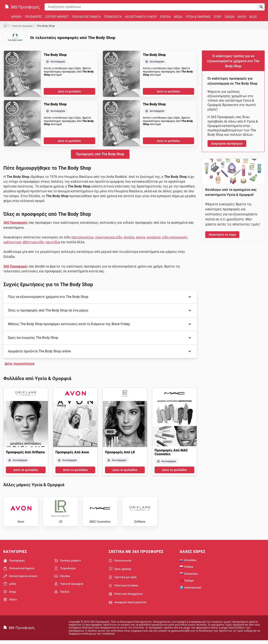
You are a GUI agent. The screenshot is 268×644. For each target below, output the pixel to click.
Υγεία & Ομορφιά (198, 17)
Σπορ (217, 17)
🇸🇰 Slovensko (189, 577)
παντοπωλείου (83, 237)
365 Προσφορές (16, 223)
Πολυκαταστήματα (86, 17)
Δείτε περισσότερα (20, 364)
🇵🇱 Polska (186, 570)
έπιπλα (129, 237)
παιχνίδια (53, 242)
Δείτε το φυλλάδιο (69, 91)
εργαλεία (153, 237)
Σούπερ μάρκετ (57, 17)
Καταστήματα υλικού (141, 17)
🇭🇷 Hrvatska (188, 563)
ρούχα (140, 237)
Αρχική (16, 17)
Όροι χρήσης (120, 572)
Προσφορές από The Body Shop (100, 154)
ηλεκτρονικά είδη (109, 237)
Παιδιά (230, 17)
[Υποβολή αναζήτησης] (261, 7)
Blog (253, 17)
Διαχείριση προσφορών (227, 144)
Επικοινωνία (120, 563)
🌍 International (190, 590)
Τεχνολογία (113, 17)
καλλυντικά (12, 242)
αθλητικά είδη (33, 242)
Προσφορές (33, 17)
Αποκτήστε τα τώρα (222, 235)
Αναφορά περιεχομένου (128, 605)
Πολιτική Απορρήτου (126, 597)
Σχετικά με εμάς (123, 580)
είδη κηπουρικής (175, 237)
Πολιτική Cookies (123, 588)
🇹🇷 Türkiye (187, 583)
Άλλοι (242, 17)
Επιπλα (165, 17)
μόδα (178, 17)
